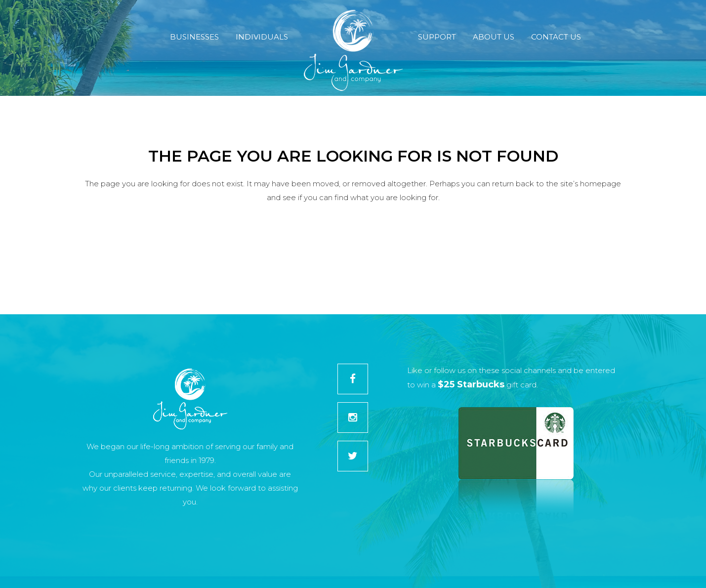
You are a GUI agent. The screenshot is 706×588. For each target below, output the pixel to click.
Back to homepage (353, 242)
